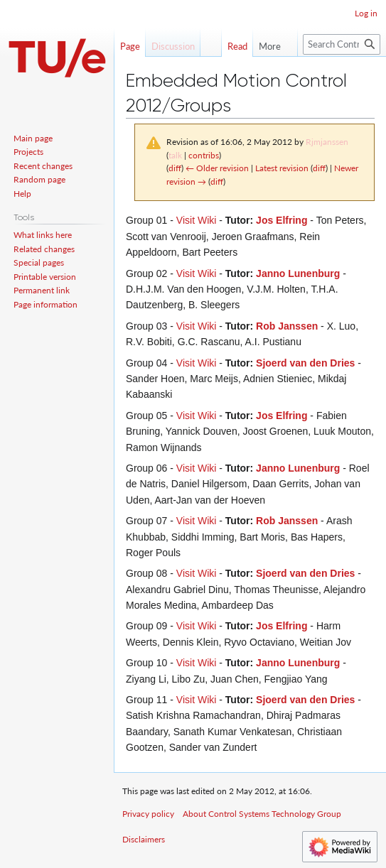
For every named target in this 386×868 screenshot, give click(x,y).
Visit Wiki (197, 220)
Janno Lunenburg (298, 273)
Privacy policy (148, 814)
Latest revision (282, 168)
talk (175, 155)
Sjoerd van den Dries (305, 363)
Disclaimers (144, 839)
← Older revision (217, 168)
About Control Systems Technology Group (262, 814)
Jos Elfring (282, 220)
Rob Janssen (287, 326)
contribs (204, 155)
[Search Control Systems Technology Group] (342, 44)
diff (175, 168)
